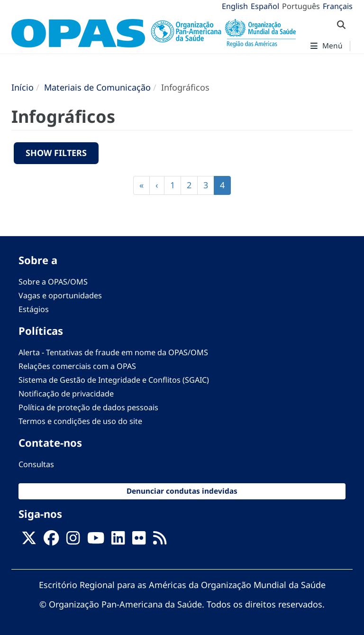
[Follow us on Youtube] (96, 541)
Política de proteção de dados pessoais (88, 407)
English (235, 6)
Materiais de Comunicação (97, 87)
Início (23, 87)
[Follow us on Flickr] (139, 541)
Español (265, 6)
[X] (29, 541)
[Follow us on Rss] (160, 541)
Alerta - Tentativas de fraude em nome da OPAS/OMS (113, 352)
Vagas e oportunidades (60, 295)
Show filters (56, 153)
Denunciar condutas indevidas (182, 491)
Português (301, 6)
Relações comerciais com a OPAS (77, 366)
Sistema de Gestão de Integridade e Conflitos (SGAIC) (114, 380)
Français (338, 6)
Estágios (34, 309)
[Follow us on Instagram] (73, 541)
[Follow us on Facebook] (51, 541)
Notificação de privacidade (66, 394)
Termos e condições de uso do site (80, 421)
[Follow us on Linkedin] (118, 541)
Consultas (36, 464)
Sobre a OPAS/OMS (53, 282)
